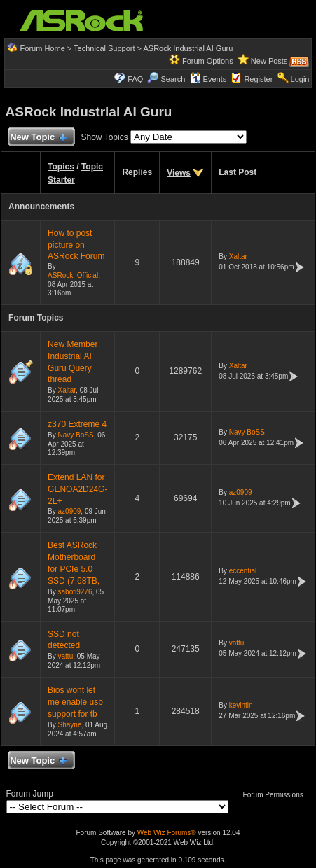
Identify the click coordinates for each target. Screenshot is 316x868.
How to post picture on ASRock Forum (76, 245)
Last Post (238, 172)
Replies (137, 172)
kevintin (241, 705)
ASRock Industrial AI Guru (188, 48)
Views (179, 173)
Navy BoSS (76, 435)
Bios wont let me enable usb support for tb (75, 702)
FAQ (135, 79)
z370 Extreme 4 (77, 424)
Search (173, 79)
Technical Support (104, 48)
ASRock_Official (73, 275)
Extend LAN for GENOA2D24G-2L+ (77, 489)
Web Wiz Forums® (167, 833)
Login (300, 79)
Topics (61, 167)
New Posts (269, 61)
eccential (243, 571)
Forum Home (43, 48)
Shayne (70, 725)
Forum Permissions (277, 795)
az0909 (70, 511)
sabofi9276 (75, 592)
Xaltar (238, 257)
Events (208, 79)
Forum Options (208, 61)
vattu (66, 656)
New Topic (38, 138)
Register (258, 79)
